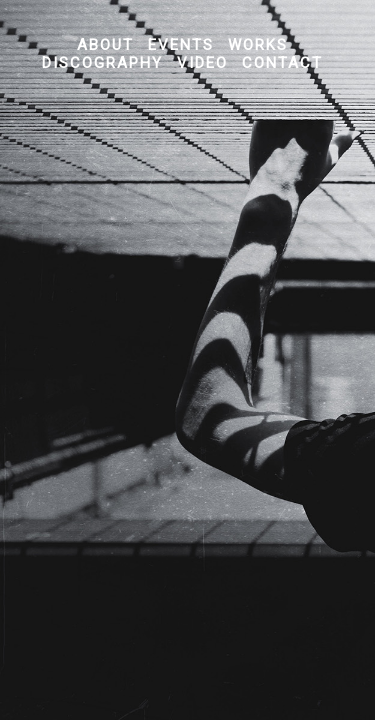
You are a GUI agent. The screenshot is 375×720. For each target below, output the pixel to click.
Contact (282, 63)
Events (181, 45)
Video (202, 63)
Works (258, 45)
